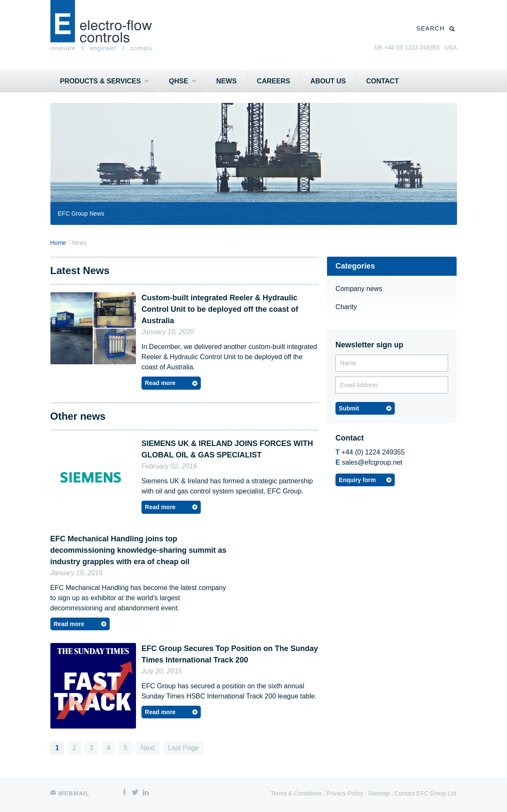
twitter (135, 793)
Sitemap (379, 793)
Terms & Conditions (296, 793)
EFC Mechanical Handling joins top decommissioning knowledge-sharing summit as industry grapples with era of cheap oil (139, 550)
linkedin (146, 793)
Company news (359, 289)
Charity (346, 307)
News (227, 81)
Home (58, 243)
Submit (349, 408)
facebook (125, 793)
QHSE (183, 81)
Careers (274, 81)
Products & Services (104, 81)
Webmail (70, 793)
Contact (382, 81)
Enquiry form (357, 480)
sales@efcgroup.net (372, 462)
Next (148, 748)
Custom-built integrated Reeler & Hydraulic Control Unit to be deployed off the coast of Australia (220, 309)
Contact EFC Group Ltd (425, 793)
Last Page (183, 748)
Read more (160, 383)
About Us (328, 81)
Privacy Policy (345, 793)
